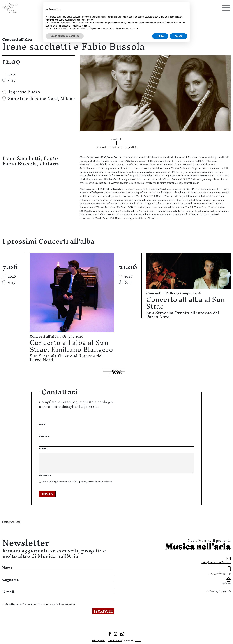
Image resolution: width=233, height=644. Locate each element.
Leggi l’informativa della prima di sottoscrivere (77, 482)
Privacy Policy (99, 641)
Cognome (11, 580)
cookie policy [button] (86, 20)
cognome (44, 436)
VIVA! (138, 641)
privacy (83, 482)
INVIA (47, 494)
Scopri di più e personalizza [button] (65, 36)
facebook (101, 147)
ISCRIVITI (103, 611)
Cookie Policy (115, 641)
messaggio (45, 475)
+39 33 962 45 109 (220, 573)
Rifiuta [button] (160, 36)
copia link (131, 147)
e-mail (43, 448)
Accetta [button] (178, 36)
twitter (116, 147)
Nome (7, 568)
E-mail (8, 592)
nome (42, 424)
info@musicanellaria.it (216, 562)
